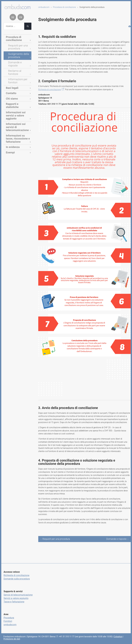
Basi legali (11, 77)
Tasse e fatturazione (14, 602)
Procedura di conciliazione (64, 7)
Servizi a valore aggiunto (16, 598)
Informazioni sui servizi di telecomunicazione (18, 105)
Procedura (9, 618)
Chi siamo (11, 87)
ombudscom (44, 7)
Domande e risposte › (117, 539)
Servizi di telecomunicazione (18, 595)
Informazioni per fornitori (16, 71)
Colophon (118, 637)
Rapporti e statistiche (17, 92)
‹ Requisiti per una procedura (55, 539)
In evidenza (12, 122)
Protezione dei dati (12, 639)
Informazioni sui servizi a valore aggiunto (18, 98)
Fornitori (8, 621)
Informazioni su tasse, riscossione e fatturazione (17, 114)
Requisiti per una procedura (17, 46)
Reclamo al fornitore (18, 65)
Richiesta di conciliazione (50, 90)
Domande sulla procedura (17, 579)
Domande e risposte (18, 60)
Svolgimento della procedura (17, 53)
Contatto (10, 82)
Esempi (10, 127)
